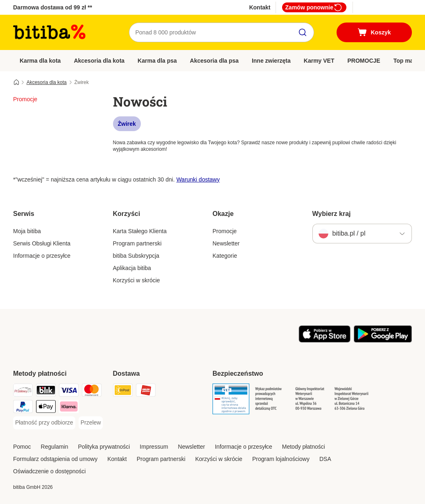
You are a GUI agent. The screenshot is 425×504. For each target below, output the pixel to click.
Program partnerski (137, 243)
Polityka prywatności (104, 447)
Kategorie (225, 256)
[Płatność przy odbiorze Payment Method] (44, 423)
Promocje (225, 231)
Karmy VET (319, 61)
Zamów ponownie (314, 7)
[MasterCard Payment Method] (92, 392)
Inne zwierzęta (271, 61)
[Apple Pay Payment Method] (46, 408)
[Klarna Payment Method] (69, 408)
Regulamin (55, 447)
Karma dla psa (157, 61)
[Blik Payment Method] (46, 392)
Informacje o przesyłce (42, 256)
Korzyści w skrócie (137, 280)
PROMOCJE (364, 61)
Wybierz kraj (332, 214)
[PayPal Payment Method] (23, 408)
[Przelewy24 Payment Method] (23, 392)
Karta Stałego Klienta (140, 231)
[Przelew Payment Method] (91, 423)
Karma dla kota (40, 61)
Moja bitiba (27, 231)
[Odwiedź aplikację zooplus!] (324, 341)
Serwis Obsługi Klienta (42, 243)
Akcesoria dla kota (99, 61)
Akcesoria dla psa (214, 61)
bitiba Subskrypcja (136, 256)
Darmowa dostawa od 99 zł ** (53, 7)
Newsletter (226, 243)
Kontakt (260, 7)
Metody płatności (304, 447)
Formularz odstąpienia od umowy (55, 459)
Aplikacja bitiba (132, 268)
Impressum (154, 447)
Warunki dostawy (198, 179)
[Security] (231, 400)
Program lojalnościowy (281, 459)
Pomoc (22, 447)
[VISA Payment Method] (69, 392)
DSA (325, 459)
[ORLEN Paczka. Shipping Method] (146, 392)
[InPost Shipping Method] (123, 392)
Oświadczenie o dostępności (49, 471)
